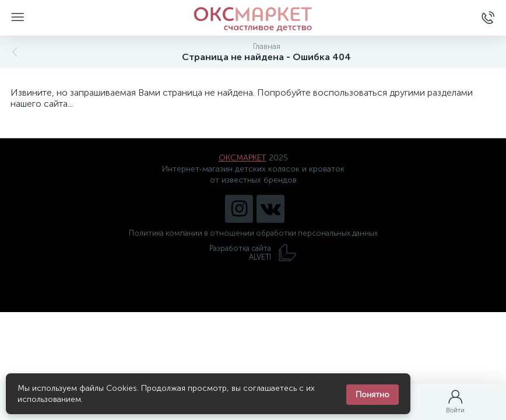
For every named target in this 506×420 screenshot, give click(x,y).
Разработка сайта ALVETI (253, 253)
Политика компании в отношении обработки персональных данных (253, 233)
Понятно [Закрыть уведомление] (373, 395)
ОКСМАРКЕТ (243, 158)
